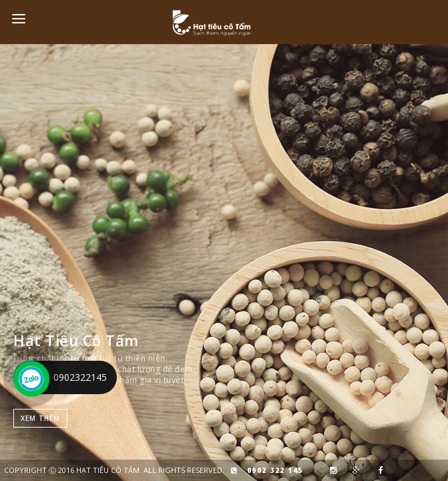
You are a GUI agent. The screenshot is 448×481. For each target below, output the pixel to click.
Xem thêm (40, 418)
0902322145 (80, 377)
